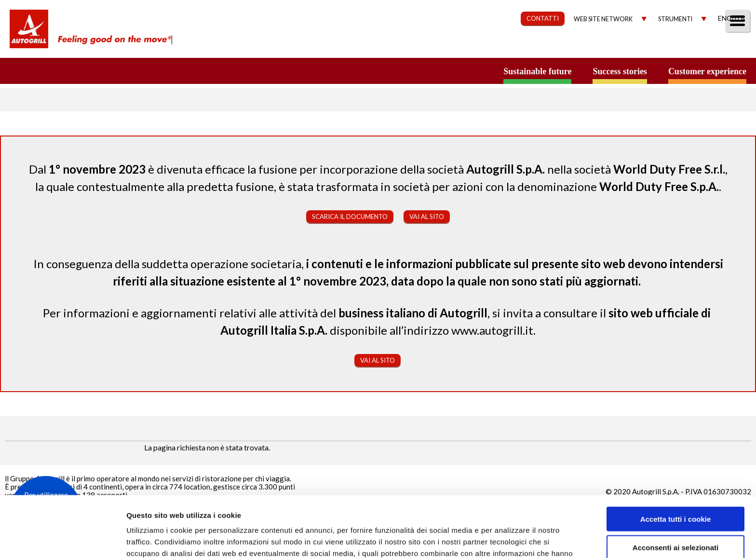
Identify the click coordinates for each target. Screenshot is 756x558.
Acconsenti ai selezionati (675, 490)
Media (690, 47)
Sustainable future (537, 71)
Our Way (437, 47)
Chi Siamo (382, 47)
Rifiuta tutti (675, 518)
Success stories (620, 71)
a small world (93, 71)
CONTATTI (543, 18)
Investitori (637, 47)
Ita (740, 18)
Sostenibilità (499, 47)
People (733, 47)
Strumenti (675, 19)
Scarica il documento (350, 217)
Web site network (603, 19)
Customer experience (707, 71)
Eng (725, 18)
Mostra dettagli (512, 539)
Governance (571, 47)
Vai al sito (427, 217)
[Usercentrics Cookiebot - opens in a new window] (62, 539)
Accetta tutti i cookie (676, 462)
